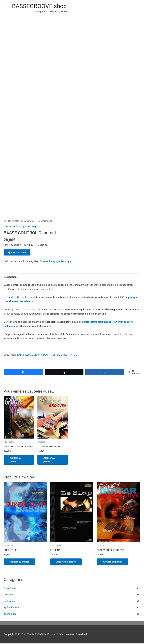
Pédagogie (20, 226)
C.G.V (60, 635)
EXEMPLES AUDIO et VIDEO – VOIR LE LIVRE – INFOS (47, 355)
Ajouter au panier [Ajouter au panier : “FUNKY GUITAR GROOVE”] (114, 562)
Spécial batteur (12, 608)
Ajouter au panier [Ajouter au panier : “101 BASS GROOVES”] (51, 460)
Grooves (18, 221)
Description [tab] (10, 277)
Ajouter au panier (17, 252)
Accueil (7, 221)
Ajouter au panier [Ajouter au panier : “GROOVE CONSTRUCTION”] (17, 460)
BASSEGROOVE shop (39, 6)
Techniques (33, 226)
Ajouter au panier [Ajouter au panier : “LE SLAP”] (67, 562)
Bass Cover (10, 589)
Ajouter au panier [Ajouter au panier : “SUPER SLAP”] (21, 562)
